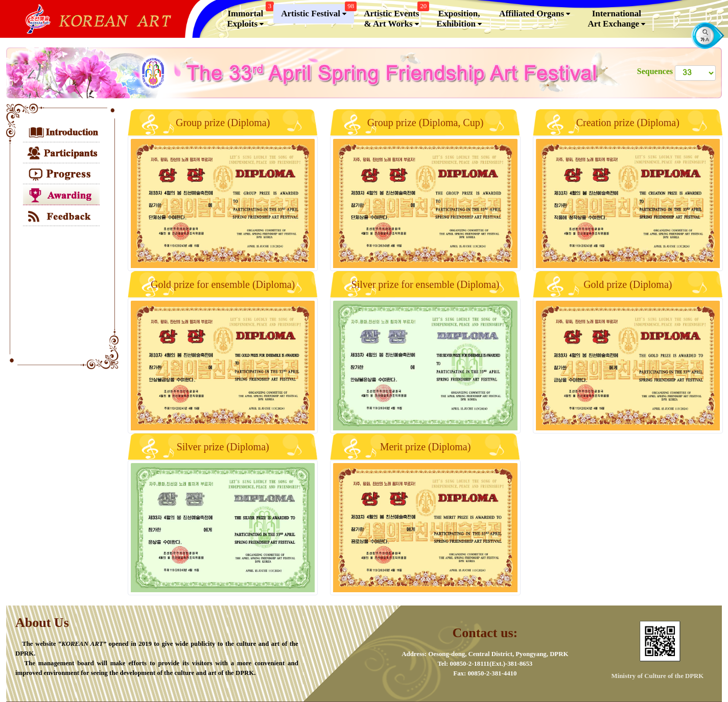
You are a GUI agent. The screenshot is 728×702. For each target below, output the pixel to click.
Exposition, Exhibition (459, 19)
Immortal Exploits (250, 17)
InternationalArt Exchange (616, 19)
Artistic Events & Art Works (395, 17)
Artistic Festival (318, 11)
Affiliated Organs (535, 14)
